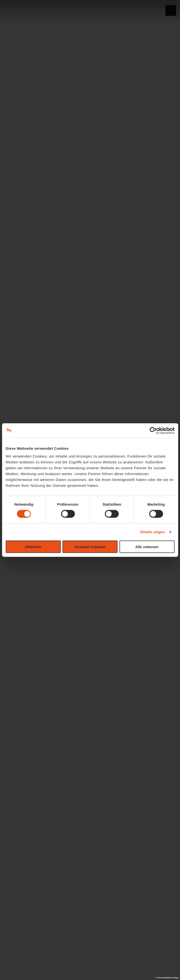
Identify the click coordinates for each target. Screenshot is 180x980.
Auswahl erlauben (90, 547)
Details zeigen (153, 532)
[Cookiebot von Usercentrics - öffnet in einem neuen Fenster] (153, 431)
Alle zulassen (147, 547)
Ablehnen (33, 547)
